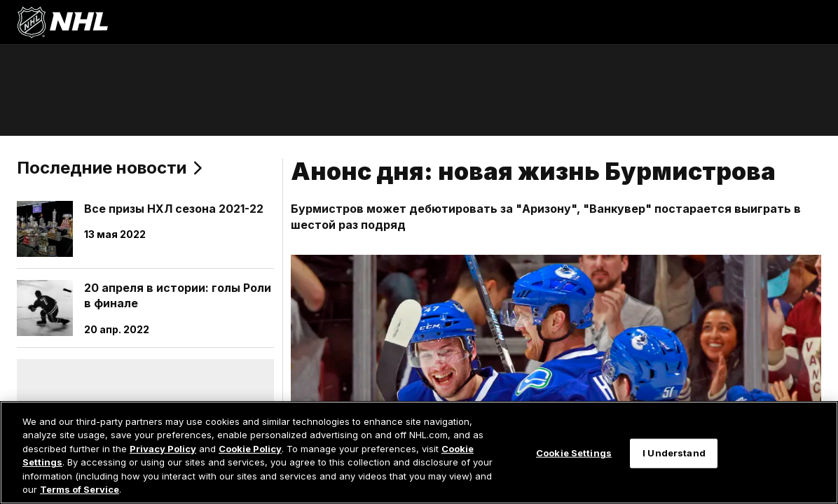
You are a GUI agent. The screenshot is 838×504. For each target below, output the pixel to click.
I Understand (674, 453)
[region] (419, 453)
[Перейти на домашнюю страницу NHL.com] (62, 22)
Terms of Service (80, 489)
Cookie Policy (250, 449)
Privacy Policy (163, 449)
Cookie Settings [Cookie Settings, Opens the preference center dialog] (574, 453)
